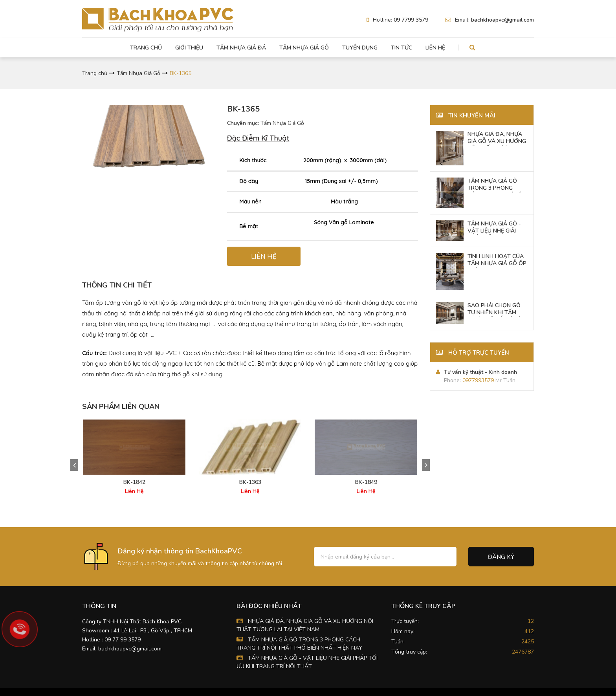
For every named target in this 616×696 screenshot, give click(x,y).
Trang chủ (146, 48)
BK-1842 (134, 482)
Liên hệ (435, 48)
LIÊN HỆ (264, 257)
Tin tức (401, 48)
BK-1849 (366, 482)
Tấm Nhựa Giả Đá (241, 48)
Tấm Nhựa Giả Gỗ (304, 48)
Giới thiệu (189, 48)
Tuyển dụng (360, 48)
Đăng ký (501, 557)
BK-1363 (250, 482)
